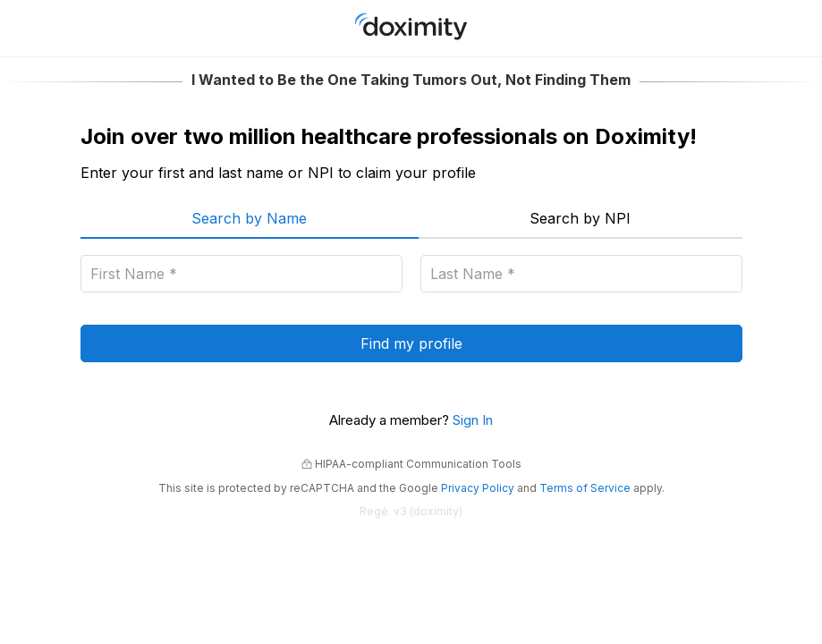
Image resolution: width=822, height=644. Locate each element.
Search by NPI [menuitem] (580, 218)
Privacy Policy (478, 488)
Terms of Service (585, 488)
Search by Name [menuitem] (249, 218)
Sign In (473, 420)
